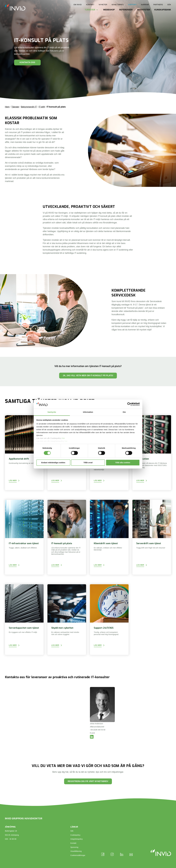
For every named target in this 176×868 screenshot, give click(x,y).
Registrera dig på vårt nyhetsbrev (88, 781)
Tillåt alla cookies (123, 463)
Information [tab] (88, 412)
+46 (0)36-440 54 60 (98, 730)
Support (132, 5)
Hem (7, 107)
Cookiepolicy (75, 835)
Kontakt (90, 5)
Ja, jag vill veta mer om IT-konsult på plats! (88, 376)
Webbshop (109, 10)
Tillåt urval (88, 463)
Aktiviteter (143, 10)
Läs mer (13, 480)
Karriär (145, 5)
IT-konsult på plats (56, 107)
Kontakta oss (27, 62)
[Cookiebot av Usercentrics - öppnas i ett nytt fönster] (129, 404)
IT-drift (42, 107)
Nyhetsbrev (118, 5)
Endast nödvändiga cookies (53, 463)
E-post (92, 733)
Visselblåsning (76, 851)
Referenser (126, 10)
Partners (158, 5)
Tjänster (90, 10)
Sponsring (74, 847)
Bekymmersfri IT (29, 107)
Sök (169, 5)
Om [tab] (124, 412)
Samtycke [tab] (52, 412)
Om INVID (78, 5)
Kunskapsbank (163, 10)
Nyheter (103, 5)
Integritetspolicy (77, 839)
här (63, 438)
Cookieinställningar (78, 855)
